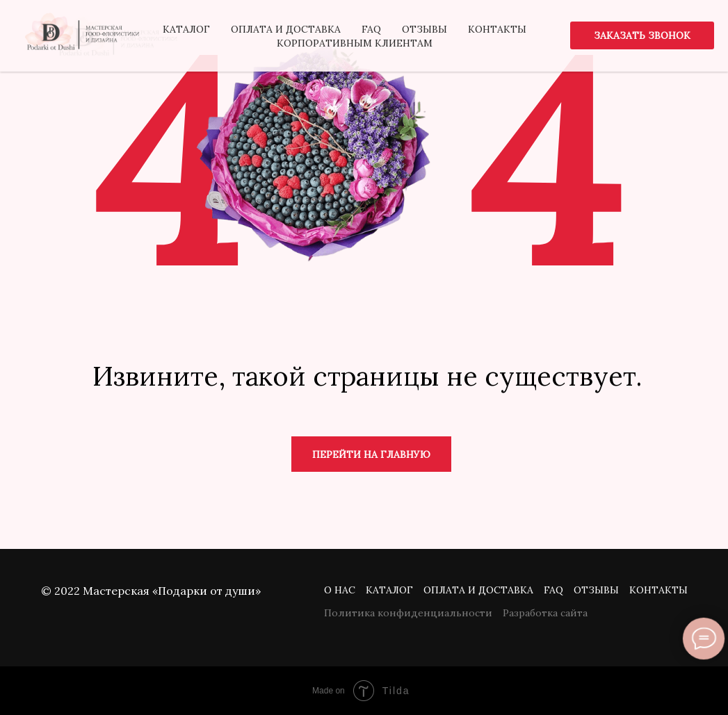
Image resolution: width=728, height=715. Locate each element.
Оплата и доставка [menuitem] (286, 29)
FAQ (553, 590)
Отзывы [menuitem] (424, 29)
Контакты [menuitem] (497, 29)
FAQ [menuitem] (371, 29)
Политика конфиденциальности (408, 613)
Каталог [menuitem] (186, 29)
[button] (642, 35)
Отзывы (596, 590)
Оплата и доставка (478, 590)
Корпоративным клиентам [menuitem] (355, 43)
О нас (340, 590)
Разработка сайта (545, 613)
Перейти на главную (371, 454)
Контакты (658, 590)
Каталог (389, 590)
